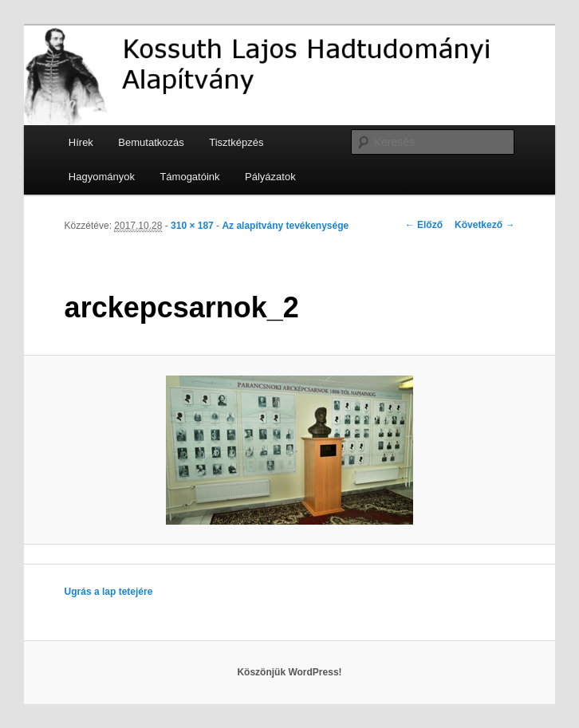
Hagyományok (102, 177)
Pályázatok (270, 177)
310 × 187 (192, 226)
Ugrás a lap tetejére (109, 592)
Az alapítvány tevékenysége (285, 226)
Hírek (81, 142)
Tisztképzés (236, 142)
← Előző (424, 225)
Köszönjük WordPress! (289, 672)
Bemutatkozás (151, 142)
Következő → (484, 225)
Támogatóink (189, 177)
